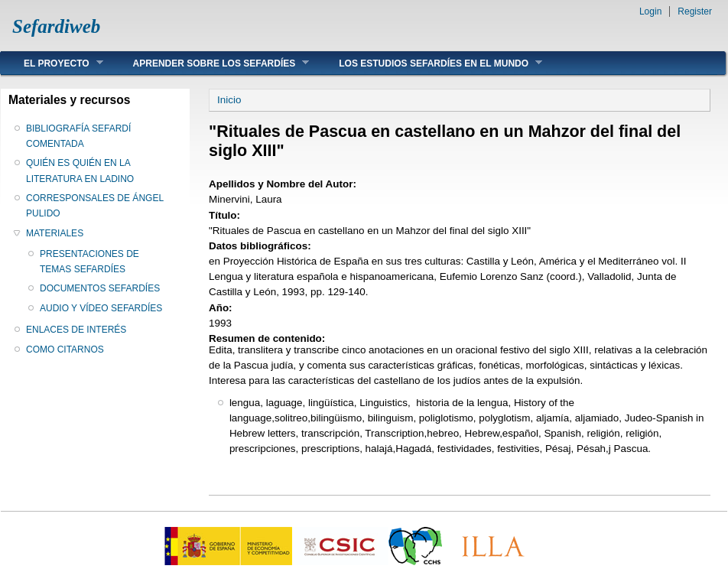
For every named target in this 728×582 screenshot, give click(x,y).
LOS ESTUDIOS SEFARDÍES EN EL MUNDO (429, 63)
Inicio (229, 100)
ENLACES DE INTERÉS (76, 330)
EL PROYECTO (52, 63)
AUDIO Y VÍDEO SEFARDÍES (101, 308)
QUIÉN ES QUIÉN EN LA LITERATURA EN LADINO (80, 171)
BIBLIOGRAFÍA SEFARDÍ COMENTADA (78, 136)
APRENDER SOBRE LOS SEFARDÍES (210, 63)
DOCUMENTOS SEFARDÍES (100, 288)
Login (650, 11)
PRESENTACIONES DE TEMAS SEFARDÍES (89, 262)
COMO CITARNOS (65, 350)
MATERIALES (55, 233)
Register (695, 11)
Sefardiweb (56, 26)
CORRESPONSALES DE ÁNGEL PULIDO (95, 206)
